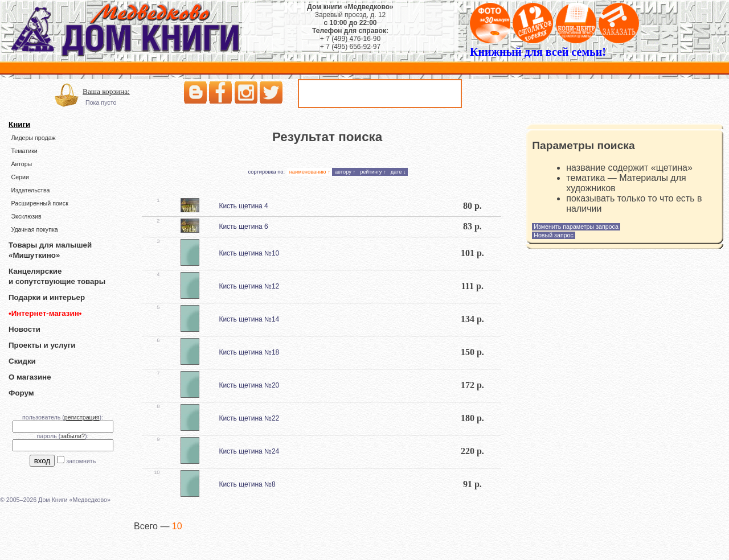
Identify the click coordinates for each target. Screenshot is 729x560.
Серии (20, 177)
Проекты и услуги (42, 345)
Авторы (21, 164)
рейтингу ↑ (373, 172)
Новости (24, 329)
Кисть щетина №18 (249, 352)
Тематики (24, 151)
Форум (21, 393)
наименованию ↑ (310, 172)
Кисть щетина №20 (249, 385)
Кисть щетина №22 (249, 418)
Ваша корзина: (106, 91)
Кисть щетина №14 (249, 319)
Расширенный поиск (39, 203)
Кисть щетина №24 (249, 451)
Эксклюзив (26, 216)
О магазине (30, 377)
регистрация (82, 417)
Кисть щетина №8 (247, 484)
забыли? (73, 436)
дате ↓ (398, 172)
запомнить (81, 461)
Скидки (22, 361)
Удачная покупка (34, 229)
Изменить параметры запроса (576, 227)
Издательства (30, 190)
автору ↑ (345, 172)
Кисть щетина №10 (249, 253)
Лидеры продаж (33, 138)
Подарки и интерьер (47, 297)
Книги (19, 124)
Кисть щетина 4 (243, 206)
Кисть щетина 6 (243, 227)
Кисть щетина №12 (249, 286)
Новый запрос (554, 235)
